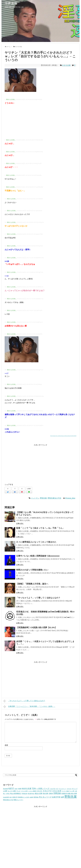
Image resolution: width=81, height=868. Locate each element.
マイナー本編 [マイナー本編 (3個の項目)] (65, 791)
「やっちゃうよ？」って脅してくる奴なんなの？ (24, 701)
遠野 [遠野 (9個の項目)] (63, 797)
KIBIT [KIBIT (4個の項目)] (16, 789)
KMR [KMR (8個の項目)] (20, 789)
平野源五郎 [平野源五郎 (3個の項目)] (24, 794)
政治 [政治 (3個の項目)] (33, 794)
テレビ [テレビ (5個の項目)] (18, 791)
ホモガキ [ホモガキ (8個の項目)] (39, 791)
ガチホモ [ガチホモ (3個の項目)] (69, 789)
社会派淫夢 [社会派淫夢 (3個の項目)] (6, 797)
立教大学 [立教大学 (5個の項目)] (15, 797)
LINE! (29, 489)
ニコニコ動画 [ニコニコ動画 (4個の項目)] (32, 791)
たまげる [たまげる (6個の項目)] (52, 789)
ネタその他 (66, 65)
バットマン (35, 498)
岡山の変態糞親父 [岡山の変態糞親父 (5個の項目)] (16, 794)
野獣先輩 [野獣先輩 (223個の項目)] (71, 797)
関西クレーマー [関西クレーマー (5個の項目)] (18, 800)
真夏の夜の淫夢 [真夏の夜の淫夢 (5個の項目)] (72, 794)
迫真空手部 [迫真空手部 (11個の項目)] (56, 797)
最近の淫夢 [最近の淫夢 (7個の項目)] (39, 793)
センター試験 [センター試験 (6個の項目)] (12, 791)
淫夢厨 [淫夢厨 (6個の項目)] (51, 793)
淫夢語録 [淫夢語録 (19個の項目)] (57, 793)
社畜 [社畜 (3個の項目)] (10, 797)
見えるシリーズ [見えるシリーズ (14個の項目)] (45, 797)
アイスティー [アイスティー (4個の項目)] (63, 789)
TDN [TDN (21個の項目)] (34, 788)
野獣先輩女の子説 (54, 498)
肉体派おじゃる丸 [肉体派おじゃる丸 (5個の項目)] (24, 797)
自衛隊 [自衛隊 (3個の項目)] (31, 797)
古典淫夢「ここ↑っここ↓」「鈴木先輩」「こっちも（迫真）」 (29, 707)
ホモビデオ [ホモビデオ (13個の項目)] (47, 791)
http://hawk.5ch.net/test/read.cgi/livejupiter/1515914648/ (63, 436)
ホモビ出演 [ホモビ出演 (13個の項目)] (57, 791)
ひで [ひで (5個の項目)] (57, 789)
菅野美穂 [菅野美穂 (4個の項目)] (36, 797)
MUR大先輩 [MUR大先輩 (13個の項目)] (27, 789)
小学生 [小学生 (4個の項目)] (8, 793)
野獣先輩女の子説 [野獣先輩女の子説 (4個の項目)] (8, 800)
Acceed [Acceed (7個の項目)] (5, 789)
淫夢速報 (11, 3)
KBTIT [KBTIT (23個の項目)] (11, 788)
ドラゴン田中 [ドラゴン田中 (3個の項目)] (24, 791)
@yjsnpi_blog (70, 498)
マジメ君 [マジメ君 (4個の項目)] (72, 791)
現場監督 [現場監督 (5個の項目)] (64, 794)
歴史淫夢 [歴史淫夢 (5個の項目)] (45, 794)
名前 (6, 745)
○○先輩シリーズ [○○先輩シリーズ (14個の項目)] (43, 789)
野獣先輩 (43, 498)
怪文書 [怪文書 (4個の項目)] (30, 793)
